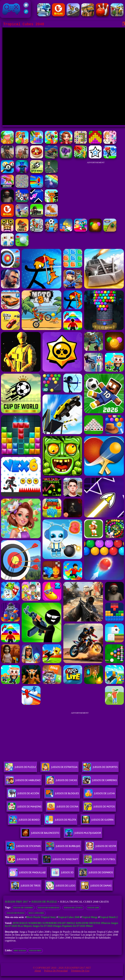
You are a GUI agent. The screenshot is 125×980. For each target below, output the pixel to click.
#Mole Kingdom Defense (83, 923)
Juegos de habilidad (48, 908)
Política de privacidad (56, 971)
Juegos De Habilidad (23, 781)
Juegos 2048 (93, 908)
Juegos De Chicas (62, 781)
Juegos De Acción (23, 795)
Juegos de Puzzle (44, 902)
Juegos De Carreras (100, 781)
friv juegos (20, 951)
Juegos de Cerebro (23, 908)
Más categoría (36, 913)
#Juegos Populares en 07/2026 (69, 926)
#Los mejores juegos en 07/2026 (35, 926)
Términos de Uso (80, 971)
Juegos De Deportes (100, 768)
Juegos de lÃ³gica (73, 908)
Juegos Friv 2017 (11, 9)
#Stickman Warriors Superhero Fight (39, 923)
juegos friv (35, 951)
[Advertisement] (96, 186)
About (38, 971)
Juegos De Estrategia (59, 768)
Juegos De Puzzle (20, 768)
